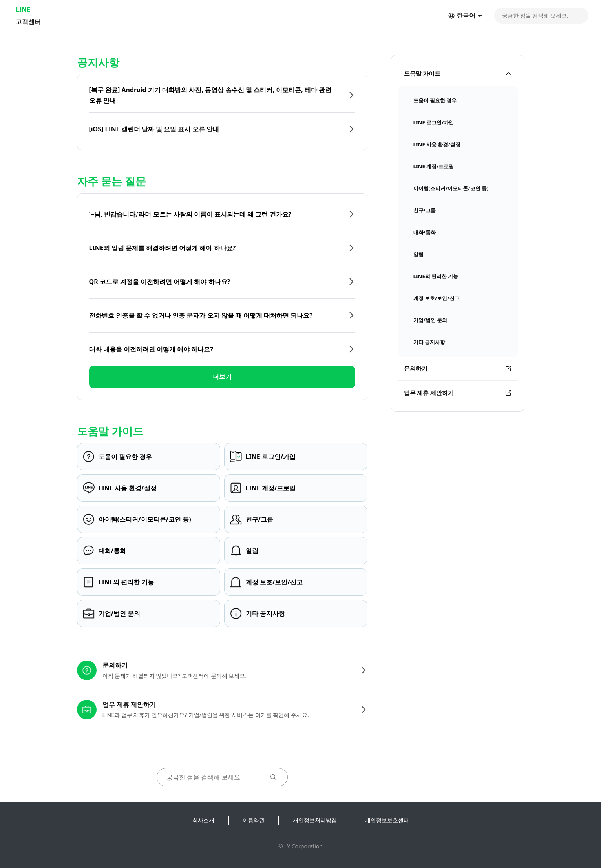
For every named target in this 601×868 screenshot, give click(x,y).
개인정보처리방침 (315, 820)
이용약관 (254, 820)
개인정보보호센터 (387, 820)
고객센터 (28, 21)
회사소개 (203, 820)
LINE (23, 9)
